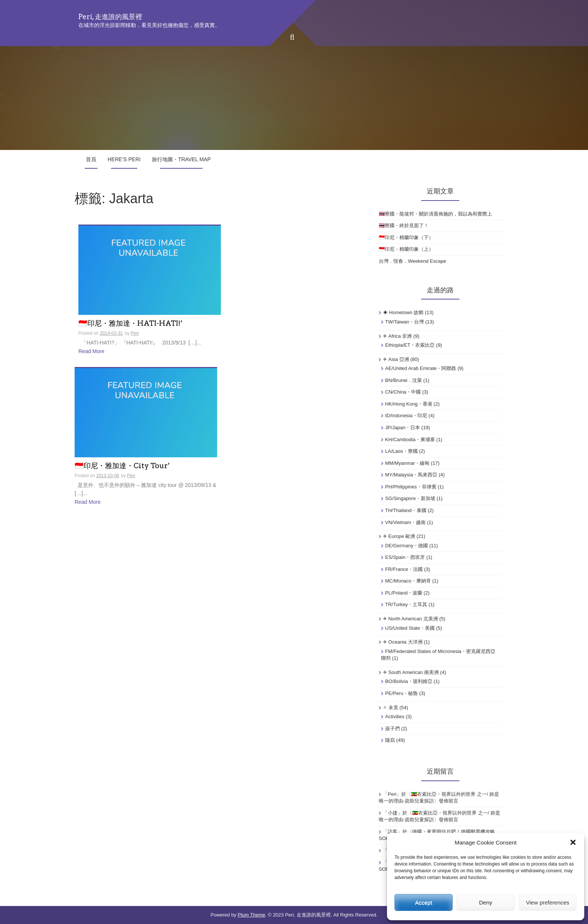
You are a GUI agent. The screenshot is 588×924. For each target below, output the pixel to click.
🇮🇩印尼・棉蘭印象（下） (406, 237)
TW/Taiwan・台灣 (404, 322)
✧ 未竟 (391, 708)
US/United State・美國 (410, 628)
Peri (135, 333)
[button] (573, 842)
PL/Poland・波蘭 (404, 593)
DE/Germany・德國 (406, 546)
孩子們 (392, 729)
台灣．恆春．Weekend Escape (412, 261)
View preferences (548, 902)
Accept (424, 902)
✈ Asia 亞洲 (396, 359)
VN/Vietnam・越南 (405, 522)
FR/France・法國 (404, 569)
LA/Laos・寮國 (401, 451)
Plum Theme (251, 915)
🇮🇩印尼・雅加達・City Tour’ (122, 466)
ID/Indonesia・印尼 (406, 416)
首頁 (91, 159)
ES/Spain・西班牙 (405, 557)
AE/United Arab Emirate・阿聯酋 (421, 368)
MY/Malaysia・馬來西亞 (411, 475)
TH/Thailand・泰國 (406, 510)
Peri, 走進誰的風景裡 (110, 17)
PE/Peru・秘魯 (401, 693)
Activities (395, 717)
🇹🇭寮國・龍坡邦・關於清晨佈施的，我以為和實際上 (435, 214)
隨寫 (390, 740)
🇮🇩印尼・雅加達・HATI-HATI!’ (130, 324)
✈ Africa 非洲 (397, 336)
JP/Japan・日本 (403, 428)
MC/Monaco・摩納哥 (408, 581)
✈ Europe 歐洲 (399, 536)
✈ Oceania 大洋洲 (403, 642)
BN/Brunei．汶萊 (403, 380)
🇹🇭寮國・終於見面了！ (404, 225)
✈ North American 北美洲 (410, 619)
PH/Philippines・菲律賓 (411, 487)
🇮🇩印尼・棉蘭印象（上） (406, 249)
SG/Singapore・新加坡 (410, 498)
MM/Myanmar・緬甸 (407, 463)
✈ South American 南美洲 (411, 672)
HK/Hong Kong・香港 (409, 404)
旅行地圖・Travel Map (181, 159)
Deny (485, 902)
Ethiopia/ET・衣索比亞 (410, 345)
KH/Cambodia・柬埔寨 (410, 440)
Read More (91, 351)
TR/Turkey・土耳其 (406, 604)
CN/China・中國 (403, 392)
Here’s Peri (124, 159)
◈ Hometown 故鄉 (403, 312)
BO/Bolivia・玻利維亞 (409, 681)
